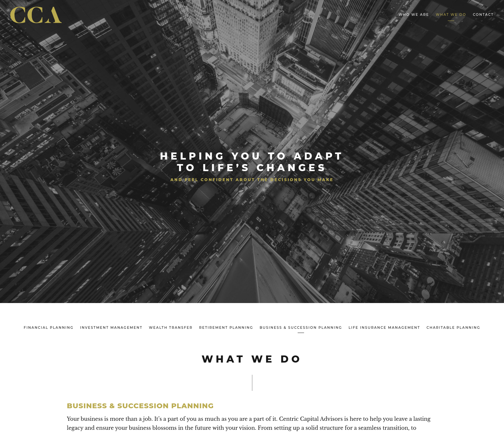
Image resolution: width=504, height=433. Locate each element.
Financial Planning (49, 328)
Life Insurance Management (384, 328)
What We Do (451, 15)
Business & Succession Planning (301, 328)
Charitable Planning (453, 328)
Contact (483, 15)
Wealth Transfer (171, 328)
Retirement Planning (226, 328)
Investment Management (111, 328)
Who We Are (414, 15)
